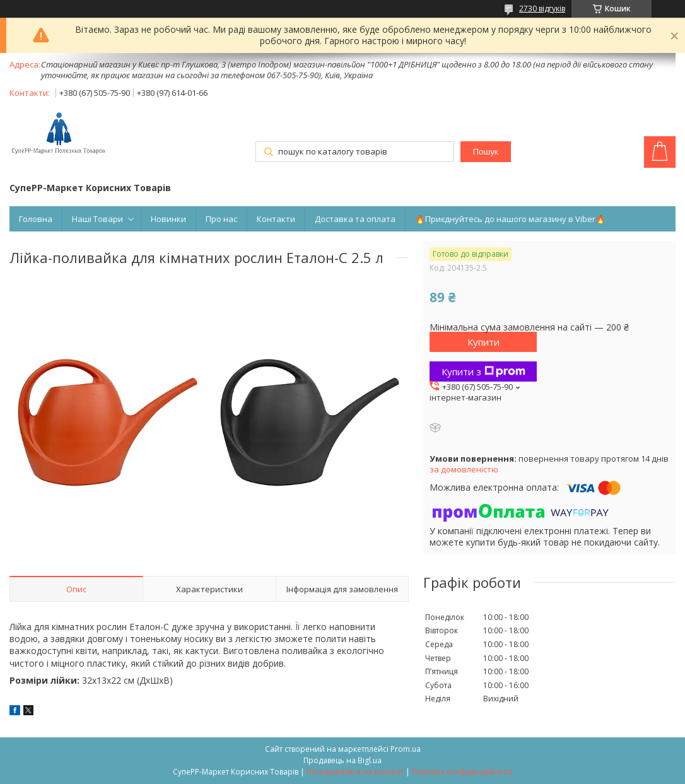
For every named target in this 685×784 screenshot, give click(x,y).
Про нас (221, 219)
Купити (483, 342)
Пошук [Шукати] (486, 152)
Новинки (168, 219)
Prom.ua (406, 749)
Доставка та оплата (355, 219)
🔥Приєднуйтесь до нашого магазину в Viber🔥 (510, 219)
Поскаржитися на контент (355, 772)
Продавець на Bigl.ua (342, 760)
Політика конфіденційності (462, 772)
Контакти (276, 219)
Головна (36, 219)
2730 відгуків (542, 9)
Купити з (483, 372)
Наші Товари (97, 219)
